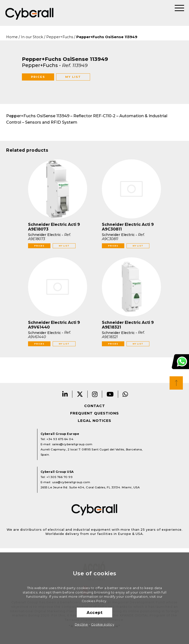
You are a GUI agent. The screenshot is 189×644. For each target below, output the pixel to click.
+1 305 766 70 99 (60, 477)
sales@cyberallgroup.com (72, 444)
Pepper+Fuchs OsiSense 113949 (107, 37)
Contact (95, 406)
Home (12, 37)
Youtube (110, 394)
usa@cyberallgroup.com (71, 482)
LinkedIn (65, 394)
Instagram (95, 394)
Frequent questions (94, 413)
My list (73, 77)
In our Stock (32, 37)
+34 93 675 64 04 (60, 439)
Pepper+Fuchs (60, 37)
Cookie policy (103, 624)
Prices (38, 77)
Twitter (80, 394)
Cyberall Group (30, 13)
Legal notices (94, 421)
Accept (94, 612)
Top (176, 383)
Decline (81, 624)
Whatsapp (125, 394)
